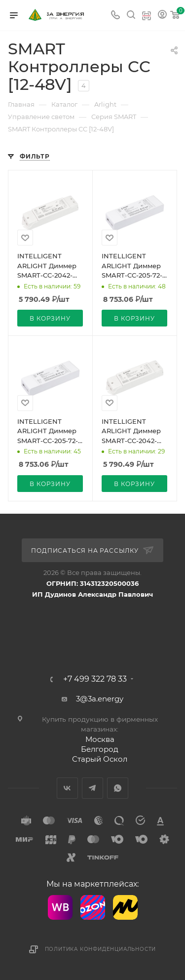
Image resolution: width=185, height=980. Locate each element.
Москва (100, 739)
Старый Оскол (100, 759)
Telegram (92, 788)
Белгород (100, 749)
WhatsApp (118, 788)
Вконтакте (67, 788)
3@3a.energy (100, 699)
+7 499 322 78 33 (95, 679)
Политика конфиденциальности (101, 949)
